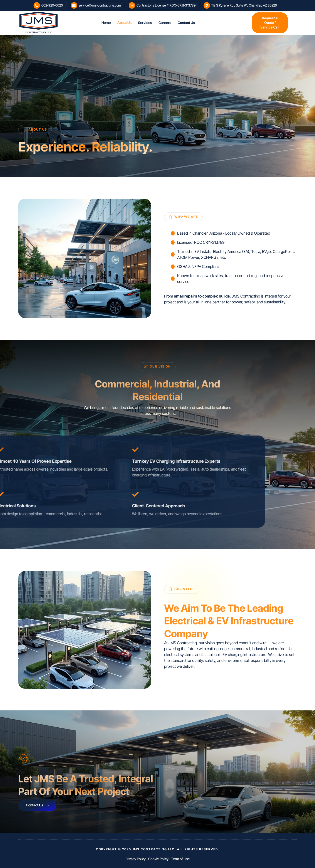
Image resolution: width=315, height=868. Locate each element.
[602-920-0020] (37, 5)
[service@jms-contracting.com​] (74, 5)
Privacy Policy (136, 859)
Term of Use (180, 859)
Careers (165, 23)
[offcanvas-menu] (243, 23)
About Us (124, 23)
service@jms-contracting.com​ (100, 5)
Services (145, 23)
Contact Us (186, 23)
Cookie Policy (158, 859)
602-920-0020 (52, 5)
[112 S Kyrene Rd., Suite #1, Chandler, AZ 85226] (207, 5)
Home (106, 23)
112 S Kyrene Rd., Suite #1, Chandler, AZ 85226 (244, 5)
